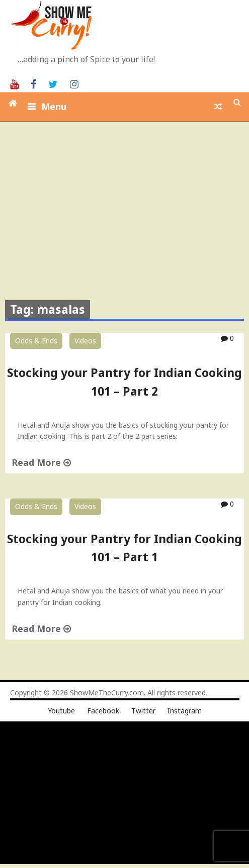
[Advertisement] (126, 197)
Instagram (185, 711)
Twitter (143, 711)
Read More (41, 462)
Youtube (61, 711)
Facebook (103, 711)
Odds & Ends (36, 341)
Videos (85, 341)
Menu (54, 106)
